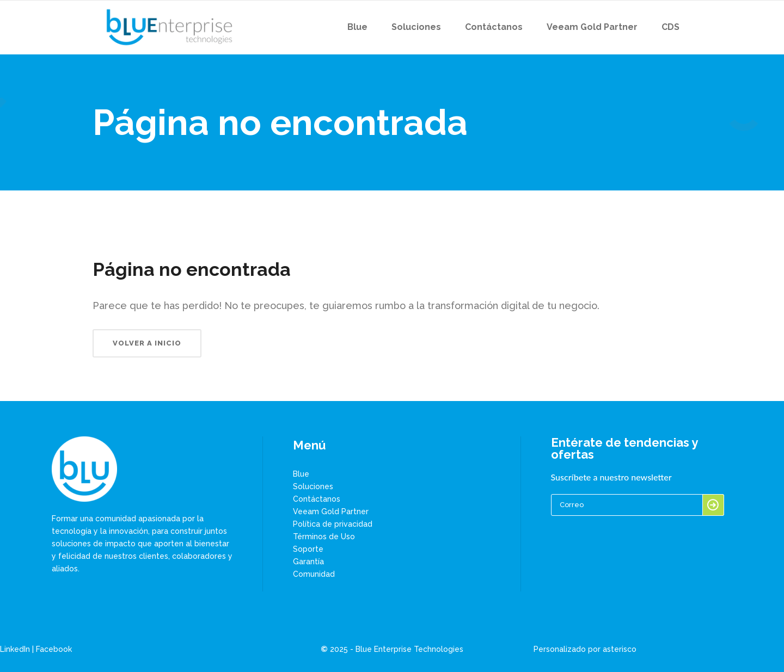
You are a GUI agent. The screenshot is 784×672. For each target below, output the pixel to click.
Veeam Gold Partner (331, 511)
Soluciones (313, 486)
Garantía (308, 562)
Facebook (54, 649)
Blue (301, 474)
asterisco (620, 649)
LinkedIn (15, 649)
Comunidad (314, 574)
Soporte (308, 549)
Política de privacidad (333, 524)
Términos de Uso (324, 537)
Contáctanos (317, 499)
